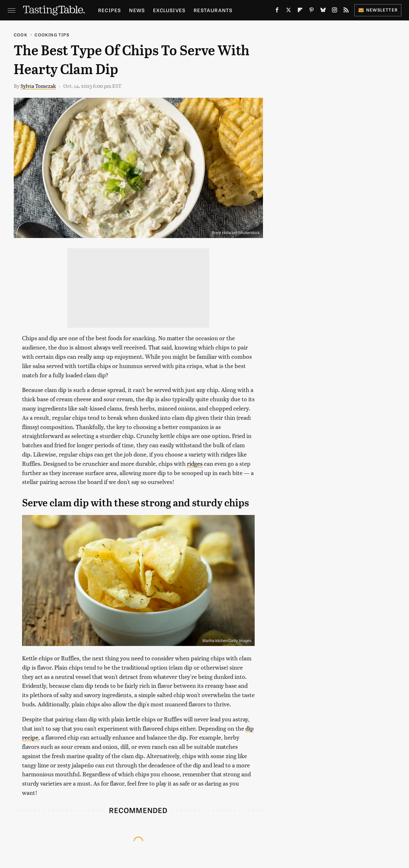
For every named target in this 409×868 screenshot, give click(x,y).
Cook (21, 35)
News (137, 10)
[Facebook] (277, 11)
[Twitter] (289, 11)
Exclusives (169, 10)
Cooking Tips (52, 35)
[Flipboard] (300, 11)
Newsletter (378, 10)
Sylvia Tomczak (38, 86)
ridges (195, 463)
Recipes (109, 10)
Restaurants (213, 10)
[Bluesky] (323, 11)
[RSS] (346, 11)
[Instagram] (335, 11)
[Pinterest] (312, 11)
